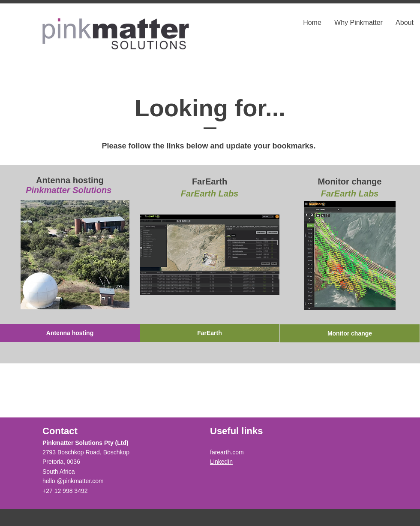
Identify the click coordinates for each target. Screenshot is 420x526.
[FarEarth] (210, 333)
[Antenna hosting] (70, 333)
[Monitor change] (350, 333)
